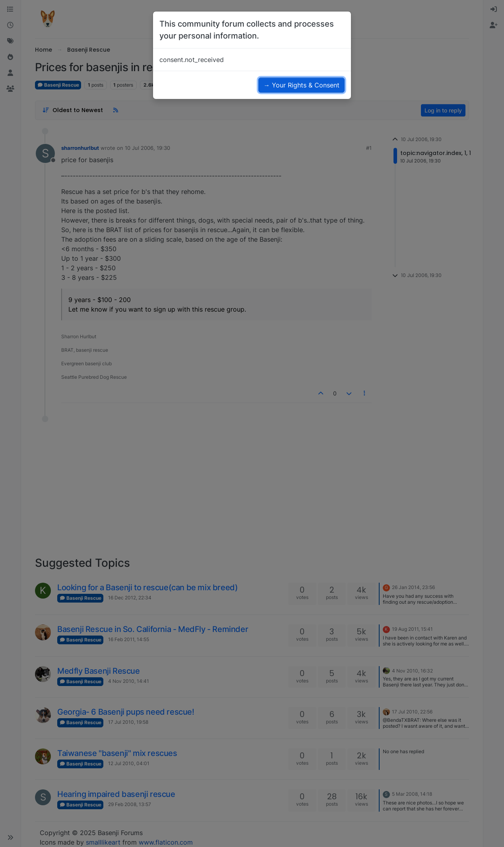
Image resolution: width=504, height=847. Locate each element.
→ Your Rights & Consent (301, 85)
